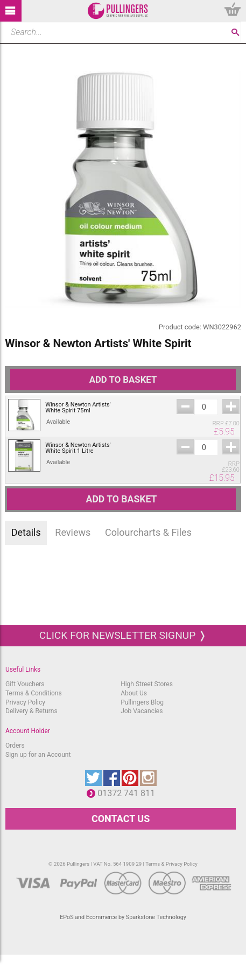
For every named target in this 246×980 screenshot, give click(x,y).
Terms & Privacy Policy (171, 864)
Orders (15, 746)
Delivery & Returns (31, 711)
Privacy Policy (25, 702)
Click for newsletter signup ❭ (123, 635)
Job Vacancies (142, 711)
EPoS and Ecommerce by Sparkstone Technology (123, 917)
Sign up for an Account (38, 755)
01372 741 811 (129, 793)
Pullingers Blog (142, 702)
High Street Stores (147, 684)
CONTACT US (121, 819)
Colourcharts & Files (148, 532)
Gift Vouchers (25, 684)
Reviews (73, 532)
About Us (134, 693)
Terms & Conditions (34, 693)
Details (26, 532)
